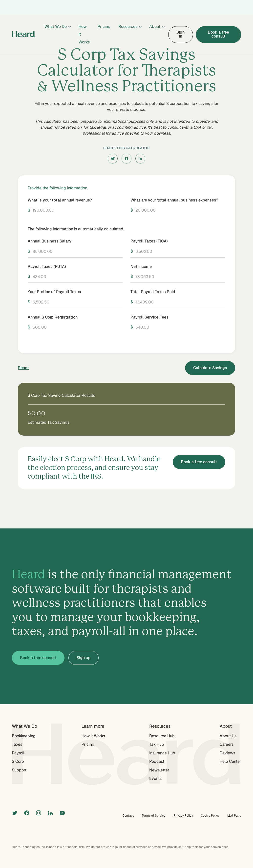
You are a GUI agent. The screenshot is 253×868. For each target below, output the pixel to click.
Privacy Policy (183, 816)
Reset (23, 368)
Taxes (17, 744)
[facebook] (126, 159)
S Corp (18, 761)
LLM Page (234, 816)
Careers (227, 744)
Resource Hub (162, 736)
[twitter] (113, 159)
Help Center (230, 761)
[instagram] (39, 812)
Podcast (157, 761)
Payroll (18, 753)
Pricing (104, 27)
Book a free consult (218, 34)
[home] (23, 35)
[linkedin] (140, 159)
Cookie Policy (210, 816)
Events (155, 778)
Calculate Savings (210, 368)
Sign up (84, 658)
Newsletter (159, 770)
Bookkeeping (24, 736)
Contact (128, 816)
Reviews (227, 753)
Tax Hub (157, 744)
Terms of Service (154, 816)
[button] (58, 27)
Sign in (180, 34)
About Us (228, 736)
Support (19, 770)
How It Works (84, 34)
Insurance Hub (162, 753)
